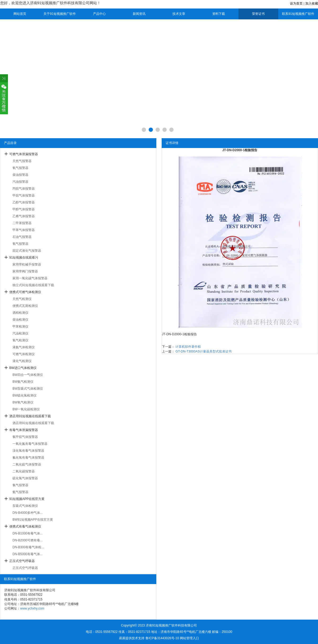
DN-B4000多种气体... (28, 513)
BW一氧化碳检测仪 (26, 409)
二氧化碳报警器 (24, 471)
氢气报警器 (20, 244)
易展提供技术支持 (132, 638)
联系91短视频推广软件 (298, 14)
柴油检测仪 (20, 320)
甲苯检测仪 (20, 327)
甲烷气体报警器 (24, 195)
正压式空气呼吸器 (22, 561)
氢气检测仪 (20, 340)
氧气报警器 (20, 168)
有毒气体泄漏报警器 (24, 430)
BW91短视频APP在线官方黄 (33, 520)
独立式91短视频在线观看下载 (33, 285)
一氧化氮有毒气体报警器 (30, 444)
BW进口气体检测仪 (23, 368)
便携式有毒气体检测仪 (25, 526)
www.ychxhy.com (32, 608)
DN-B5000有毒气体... (28, 554)
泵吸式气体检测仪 (25, 506)
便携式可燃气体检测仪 (25, 292)
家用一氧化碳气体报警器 (30, 278)
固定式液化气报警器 (27, 251)
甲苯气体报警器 (24, 230)
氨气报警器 (20, 492)
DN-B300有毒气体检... (28, 547)
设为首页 (296, 3)
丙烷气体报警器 (24, 189)
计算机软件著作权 (188, 347)
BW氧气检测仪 (23, 402)
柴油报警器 (20, 175)
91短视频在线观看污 (24, 258)
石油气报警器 (22, 237)
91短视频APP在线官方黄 (27, 499)
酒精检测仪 (20, 313)
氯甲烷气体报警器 (25, 437)
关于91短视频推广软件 (59, 14)
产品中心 (99, 14)
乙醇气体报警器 (24, 202)
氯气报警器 (20, 485)
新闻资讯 (139, 14)
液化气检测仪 (22, 361)
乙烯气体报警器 (24, 216)
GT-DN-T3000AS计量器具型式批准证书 (203, 351)
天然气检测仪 (22, 299)
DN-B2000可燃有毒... (28, 540)
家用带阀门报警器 (25, 271)
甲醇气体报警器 (24, 209)
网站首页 (20, 14)
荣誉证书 (258, 14)
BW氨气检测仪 (23, 382)
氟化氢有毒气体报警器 (28, 458)
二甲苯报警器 (22, 223)
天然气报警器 (22, 161)
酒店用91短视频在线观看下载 (30, 416)
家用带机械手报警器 (27, 264)
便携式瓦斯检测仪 (25, 306)
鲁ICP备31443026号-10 (162, 638)
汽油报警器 (20, 182)
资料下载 (219, 14)
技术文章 (179, 14)
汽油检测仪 (20, 333)
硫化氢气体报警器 (25, 478)
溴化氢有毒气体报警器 (28, 451)
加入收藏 (312, 3)
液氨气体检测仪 (24, 347)
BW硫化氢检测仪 (25, 395)
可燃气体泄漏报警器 (24, 154)
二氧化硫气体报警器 (27, 464)
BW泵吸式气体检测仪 (28, 389)
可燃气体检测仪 (24, 354)
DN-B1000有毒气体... (28, 533)
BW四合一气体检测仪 (28, 375)
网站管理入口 (189, 638)
